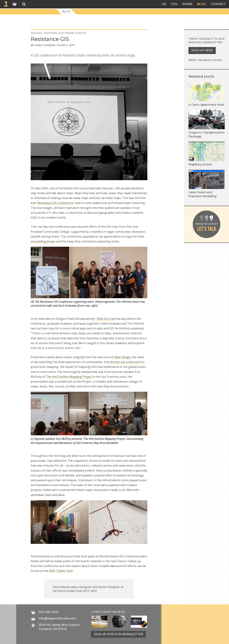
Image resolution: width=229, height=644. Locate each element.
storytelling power (43, 241)
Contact (218, 4)
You (174, 4)
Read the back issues (205, 60)
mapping (51, 33)
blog (121, 612)
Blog (202, 4)
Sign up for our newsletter (118, 634)
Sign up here (202, 50)
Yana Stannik (45, 45)
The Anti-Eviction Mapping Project (69, 377)
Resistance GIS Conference (55, 203)
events (81, 33)
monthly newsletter (205, 42)
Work (187, 4)
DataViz (37, 33)
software (66, 33)
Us (164, 4)
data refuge (122, 357)
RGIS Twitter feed (61, 571)
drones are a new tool (125, 362)
